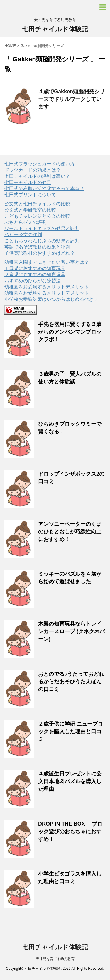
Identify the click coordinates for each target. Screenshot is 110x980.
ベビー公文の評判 (23, 235)
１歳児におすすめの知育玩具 (35, 268)
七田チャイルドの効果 (28, 182)
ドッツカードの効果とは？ (33, 170)
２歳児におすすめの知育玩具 (35, 274)
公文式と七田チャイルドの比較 (37, 204)
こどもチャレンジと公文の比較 (37, 216)
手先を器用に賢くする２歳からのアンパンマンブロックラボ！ (70, 332)
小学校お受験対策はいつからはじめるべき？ (51, 299)
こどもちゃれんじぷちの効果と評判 (42, 241)
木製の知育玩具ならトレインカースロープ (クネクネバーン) (71, 631)
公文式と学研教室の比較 (30, 210)
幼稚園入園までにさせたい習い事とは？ (47, 262)
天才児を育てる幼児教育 (55, 959)
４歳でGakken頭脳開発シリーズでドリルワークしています (71, 99)
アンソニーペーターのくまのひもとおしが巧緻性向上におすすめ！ (70, 532)
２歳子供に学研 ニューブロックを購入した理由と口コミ (71, 731)
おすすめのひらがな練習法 (33, 281)
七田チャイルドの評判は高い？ (37, 176)
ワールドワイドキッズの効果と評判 (42, 228)
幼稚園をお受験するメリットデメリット (47, 287)
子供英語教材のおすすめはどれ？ (40, 253)
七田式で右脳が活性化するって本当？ (44, 189)
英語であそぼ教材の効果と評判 (37, 247)
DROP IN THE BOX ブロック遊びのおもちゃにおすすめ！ (70, 832)
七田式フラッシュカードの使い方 (40, 164)
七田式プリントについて (30, 195)
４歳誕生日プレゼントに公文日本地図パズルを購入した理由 (70, 781)
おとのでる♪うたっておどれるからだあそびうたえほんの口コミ (71, 682)
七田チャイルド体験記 (55, 29)
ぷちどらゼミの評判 (26, 222)
